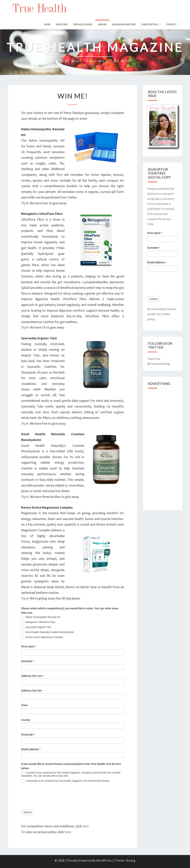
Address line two (32, 691)
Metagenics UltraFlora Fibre (38, 622)
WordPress (104, 860)
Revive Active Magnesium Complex (42, 637)
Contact (171, 24)
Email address (31, 749)
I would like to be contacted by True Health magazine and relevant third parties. (66, 781)
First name (29, 646)
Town (24, 705)
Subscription (149, 24)
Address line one (32, 676)
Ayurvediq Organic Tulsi (36, 627)
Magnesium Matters (124, 24)
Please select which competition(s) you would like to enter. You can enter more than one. (70, 611)
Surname (28, 661)
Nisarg (131, 860)
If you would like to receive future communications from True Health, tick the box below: (71, 766)
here (85, 826)
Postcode (28, 735)
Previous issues (83, 24)
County (26, 720)
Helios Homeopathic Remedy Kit (41, 617)
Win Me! (102, 24)
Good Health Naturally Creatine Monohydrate (47, 632)
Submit (27, 812)
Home (47, 24)
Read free (62, 24)
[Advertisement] (169, 448)
